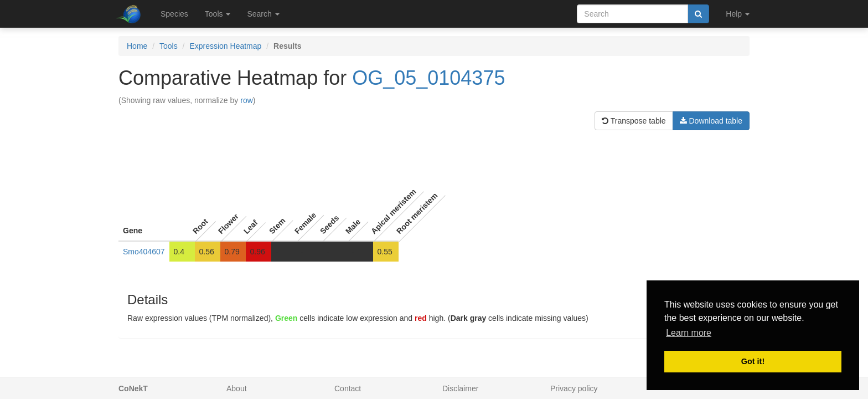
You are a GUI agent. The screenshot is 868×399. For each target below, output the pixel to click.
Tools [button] (218, 14)
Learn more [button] (689, 333)
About (237, 388)
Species (174, 14)
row (247, 100)
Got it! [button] (753, 361)
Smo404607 (144, 252)
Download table (711, 121)
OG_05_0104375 (428, 78)
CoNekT (133, 388)
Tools (169, 46)
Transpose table (634, 121)
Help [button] (738, 14)
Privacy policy (574, 388)
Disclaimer (460, 388)
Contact (348, 388)
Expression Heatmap (225, 46)
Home (137, 46)
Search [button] (263, 14)
